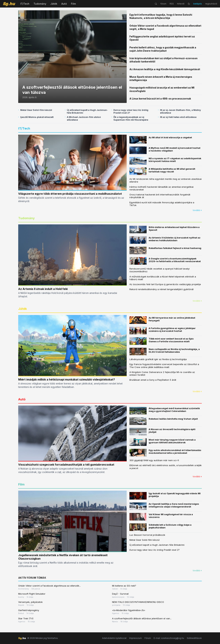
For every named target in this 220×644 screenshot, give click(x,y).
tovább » (197, 210)
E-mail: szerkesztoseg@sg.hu (169, 638)
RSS (172, 4)
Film (73, 4)
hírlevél (181, 4)
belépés (198, 4)
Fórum (148, 638)
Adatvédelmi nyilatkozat (114, 638)
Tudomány (40, 4)
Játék (54, 4)
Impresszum (136, 638)
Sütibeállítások (194, 638)
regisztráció (211, 4)
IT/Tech (25, 4)
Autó (64, 4)
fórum (163, 4)
